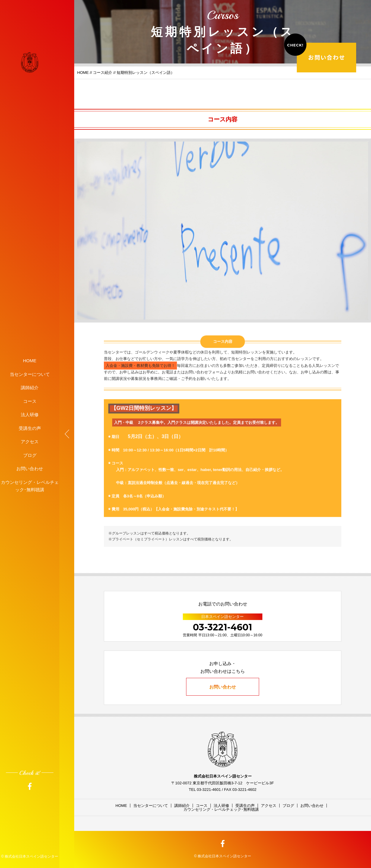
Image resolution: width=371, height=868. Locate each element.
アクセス (30, 442)
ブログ (30, 455)
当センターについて (30, 374)
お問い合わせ (30, 469)
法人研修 (30, 415)
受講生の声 (30, 428)
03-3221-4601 (222, 627)
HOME (30, 361)
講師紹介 (30, 388)
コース (30, 401)
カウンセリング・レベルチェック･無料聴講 (30, 486)
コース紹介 (103, 73)
